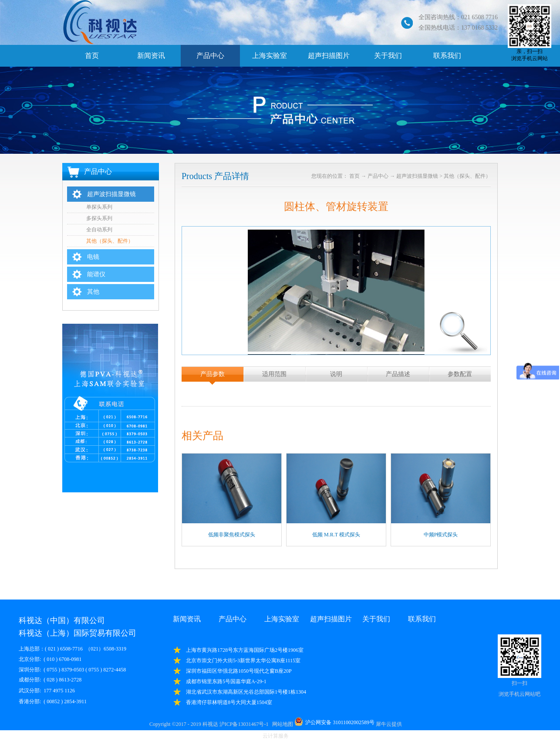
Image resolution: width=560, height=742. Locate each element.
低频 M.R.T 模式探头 (336, 535)
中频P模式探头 (441, 535)
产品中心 (378, 176)
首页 (92, 56)
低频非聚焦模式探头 (232, 535)
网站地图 (281, 724)
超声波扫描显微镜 (417, 176)
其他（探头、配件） (467, 176)
